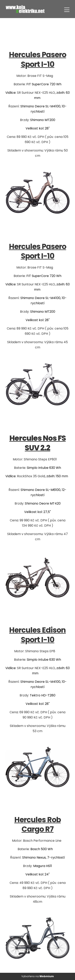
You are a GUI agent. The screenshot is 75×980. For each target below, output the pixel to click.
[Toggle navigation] (67, 9)
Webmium (47, 976)
